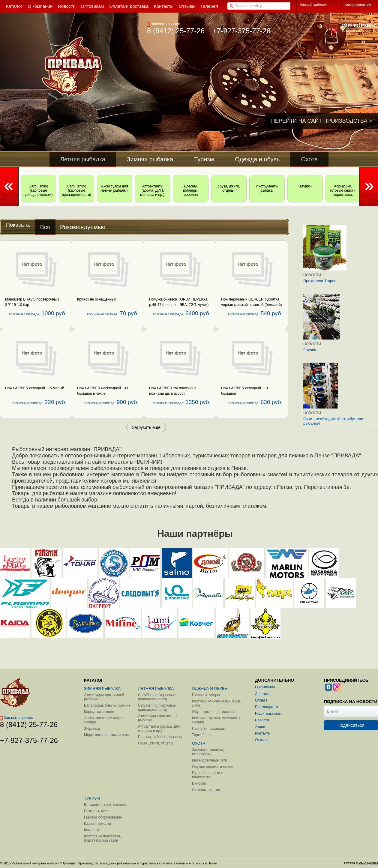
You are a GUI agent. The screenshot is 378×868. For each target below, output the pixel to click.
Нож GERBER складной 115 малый (35, 388)
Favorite (310, 350)
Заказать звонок (163, 24)
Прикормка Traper (319, 281)
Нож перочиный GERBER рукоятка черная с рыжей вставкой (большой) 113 (251, 305)
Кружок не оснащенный (97, 299)
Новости (312, 275)
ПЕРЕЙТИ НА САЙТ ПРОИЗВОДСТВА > (322, 121)
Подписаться (351, 725)
